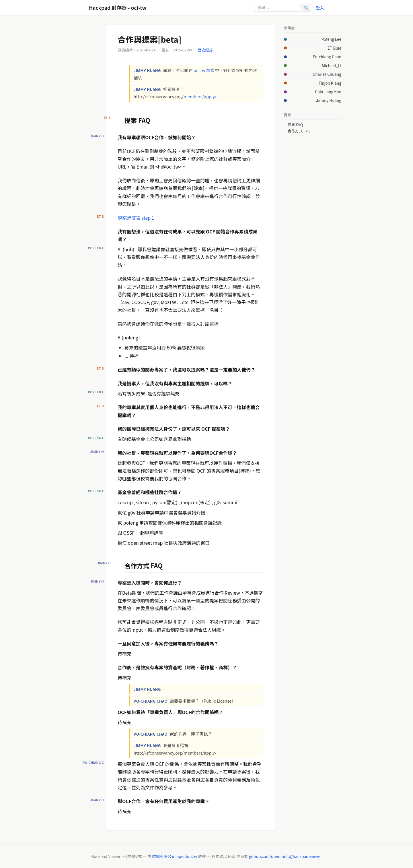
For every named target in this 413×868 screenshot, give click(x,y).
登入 (320, 8)
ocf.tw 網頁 (204, 70)
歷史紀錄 (205, 50)
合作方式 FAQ (299, 131)
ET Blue (334, 48)
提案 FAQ (295, 125)
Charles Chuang (327, 74)
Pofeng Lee (331, 39)
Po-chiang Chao (327, 57)
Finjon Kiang (330, 83)
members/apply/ (200, 96)
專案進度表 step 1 (136, 218)
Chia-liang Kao (328, 92)
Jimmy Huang (329, 100)
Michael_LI (332, 65)
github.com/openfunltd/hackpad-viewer (285, 856)
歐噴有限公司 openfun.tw (175, 856)
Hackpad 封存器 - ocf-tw (118, 8)
